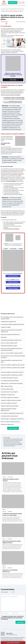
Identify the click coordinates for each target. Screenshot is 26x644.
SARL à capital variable (7, 386)
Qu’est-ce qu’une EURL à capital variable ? (12, 353)
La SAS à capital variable (7, 389)
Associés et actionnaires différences (10, 334)
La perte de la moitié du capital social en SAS (12, 324)
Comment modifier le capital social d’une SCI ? (13, 365)
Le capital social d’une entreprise (9, 392)
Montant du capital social (7, 424)
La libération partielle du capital (9, 346)
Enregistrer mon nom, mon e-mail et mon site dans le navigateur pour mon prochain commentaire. (12, 618)
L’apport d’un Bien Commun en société (11, 400)
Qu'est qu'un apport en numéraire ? (10, 397)
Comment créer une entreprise (11, 8)
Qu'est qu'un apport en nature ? (9, 403)
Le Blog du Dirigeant (4, 3)
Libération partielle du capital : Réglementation (12, 542)
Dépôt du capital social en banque (10, 406)
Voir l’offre (13, 80)
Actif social (4, 337)
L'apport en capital (6, 327)
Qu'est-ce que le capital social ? (9, 343)
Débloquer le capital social (8, 395)
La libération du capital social (8, 322)
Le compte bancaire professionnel (10, 381)
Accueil (2, 8)
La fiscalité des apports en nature (9, 378)
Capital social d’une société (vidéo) (17, 10)
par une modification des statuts (17, 173)
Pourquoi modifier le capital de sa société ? (12, 375)
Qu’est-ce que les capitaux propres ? (11, 422)
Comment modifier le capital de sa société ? (12, 372)
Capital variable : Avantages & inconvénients (12, 419)
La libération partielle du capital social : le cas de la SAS (12, 514)
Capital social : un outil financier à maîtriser (12, 383)
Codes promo (13, 3)
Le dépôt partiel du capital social (9, 416)
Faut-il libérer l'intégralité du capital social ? (12, 413)
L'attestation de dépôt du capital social (11, 340)
